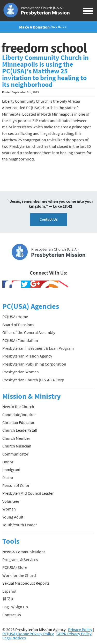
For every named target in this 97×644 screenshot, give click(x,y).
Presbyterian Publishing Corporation (34, 364)
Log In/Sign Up (15, 607)
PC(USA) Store (15, 567)
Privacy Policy (80, 629)
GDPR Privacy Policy (74, 634)
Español (9, 591)
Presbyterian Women (21, 372)
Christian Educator (18, 422)
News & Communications (24, 552)
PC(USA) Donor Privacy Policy (28, 634)
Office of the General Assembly (29, 332)
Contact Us (48, 219)
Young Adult (13, 517)
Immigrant (11, 470)
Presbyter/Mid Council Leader (28, 493)
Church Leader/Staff (20, 430)
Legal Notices (14, 638)
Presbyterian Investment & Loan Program (38, 348)
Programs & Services (20, 559)
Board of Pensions (18, 325)
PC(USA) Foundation (20, 340)
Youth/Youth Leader (20, 525)
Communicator (15, 454)
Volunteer (11, 501)
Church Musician (17, 446)
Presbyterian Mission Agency (27, 356)
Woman (9, 509)
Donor (8, 462)
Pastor (8, 478)
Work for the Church (20, 575)
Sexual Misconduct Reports (26, 583)
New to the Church (18, 407)
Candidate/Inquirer (19, 415)
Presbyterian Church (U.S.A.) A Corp (33, 380)
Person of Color (16, 485)
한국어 (9, 599)
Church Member (16, 438)
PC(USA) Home (15, 317)
